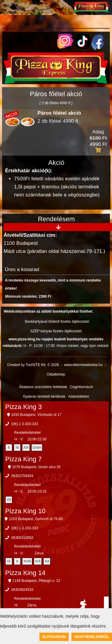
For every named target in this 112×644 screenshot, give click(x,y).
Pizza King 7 (24, 459)
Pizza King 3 (24, 407)
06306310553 (22, 538)
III (17, 448)
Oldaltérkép (56, 374)
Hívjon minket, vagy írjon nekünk (83, 346)
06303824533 (22, 590)
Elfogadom (54, 637)
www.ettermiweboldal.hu (83, 365)
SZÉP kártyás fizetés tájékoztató (56, 331)
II (9, 448)
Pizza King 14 (26, 573)
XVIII (27, 561)
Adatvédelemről (92, 637)
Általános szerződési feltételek (43, 387)
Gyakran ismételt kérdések (44, 396)
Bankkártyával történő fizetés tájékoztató (57, 322)
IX (9, 561)
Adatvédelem (79, 396)
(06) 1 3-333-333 (25, 424)
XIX (38, 561)
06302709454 (22, 476)
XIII (26, 448)
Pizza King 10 (26, 511)
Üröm (37, 448)
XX (47, 561)
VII (9, 500)
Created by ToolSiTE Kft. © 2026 (33, 365)
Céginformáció (81, 387)
